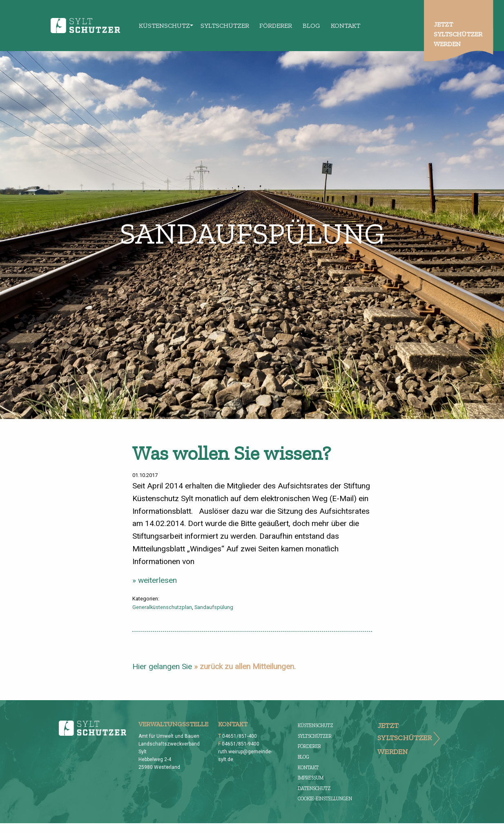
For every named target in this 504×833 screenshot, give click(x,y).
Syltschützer (225, 26)
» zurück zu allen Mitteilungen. (245, 666)
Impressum (311, 778)
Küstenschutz (164, 26)
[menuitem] (165, 25)
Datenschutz (314, 788)
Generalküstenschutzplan (162, 607)
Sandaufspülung (214, 607)
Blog (311, 26)
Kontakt (346, 26)
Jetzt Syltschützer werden (458, 34)
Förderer (276, 26)
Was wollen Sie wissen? (232, 453)
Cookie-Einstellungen (325, 799)
